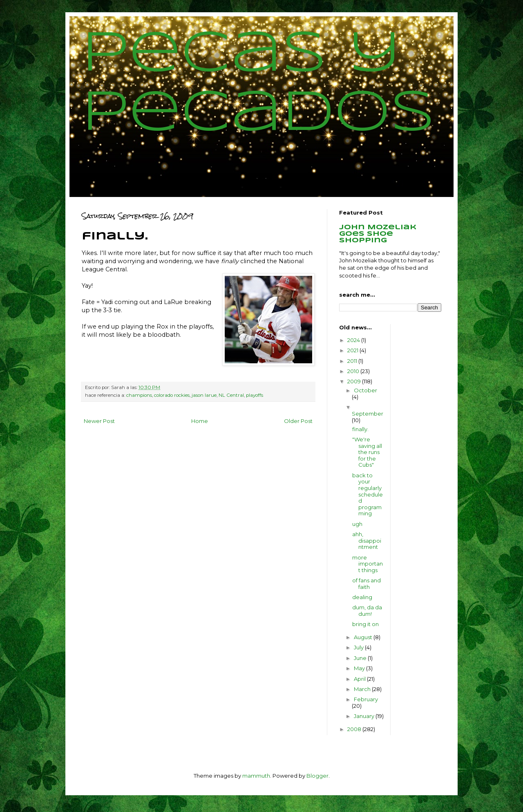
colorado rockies (172, 395)
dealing (362, 597)
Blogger (317, 776)
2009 (355, 381)
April (360, 679)
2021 (353, 350)
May (360, 668)
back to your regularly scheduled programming (368, 494)
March (363, 689)
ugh (357, 524)
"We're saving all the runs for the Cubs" (367, 452)
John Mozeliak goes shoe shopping (378, 234)
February (366, 699)
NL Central (231, 395)
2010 (354, 371)
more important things (368, 564)
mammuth (256, 776)
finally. (360, 429)
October (365, 390)
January (365, 716)
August (364, 637)
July (359, 647)
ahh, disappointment (367, 540)
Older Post (298, 421)
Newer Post (99, 421)
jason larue (204, 395)
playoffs (255, 395)
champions (139, 395)
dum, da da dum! (367, 611)
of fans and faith (367, 584)
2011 (353, 361)
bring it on (365, 624)
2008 (355, 729)
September (368, 414)
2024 (354, 340)
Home (200, 421)
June (361, 658)
